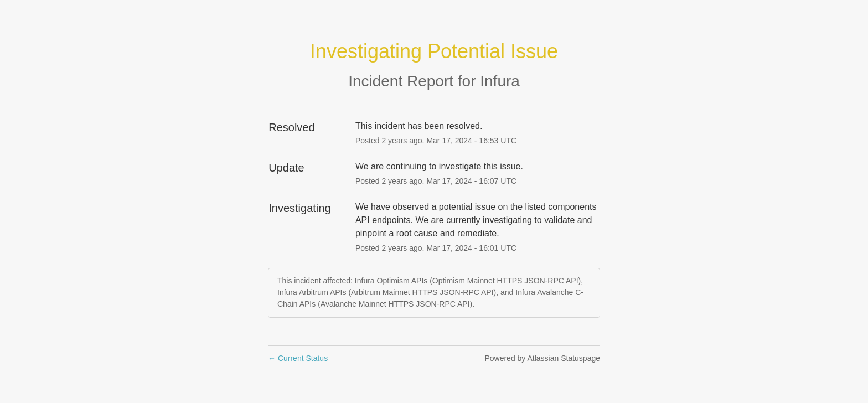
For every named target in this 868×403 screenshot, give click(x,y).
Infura (500, 81)
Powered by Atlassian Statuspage (542, 358)
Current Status (298, 358)
